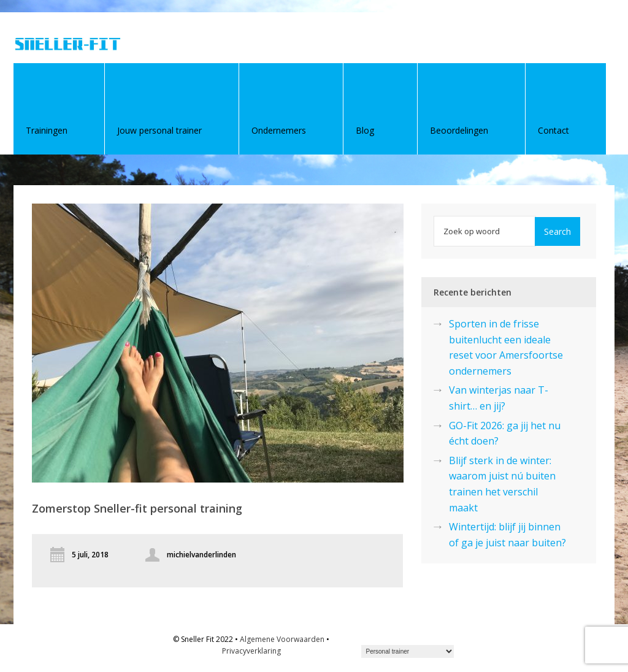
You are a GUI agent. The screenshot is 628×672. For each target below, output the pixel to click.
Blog (365, 130)
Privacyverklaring (251, 651)
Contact (553, 130)
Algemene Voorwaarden (282, 639)
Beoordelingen (459, 130)
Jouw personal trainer (159, 130)
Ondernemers (279, 130)
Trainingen (47, 130)
